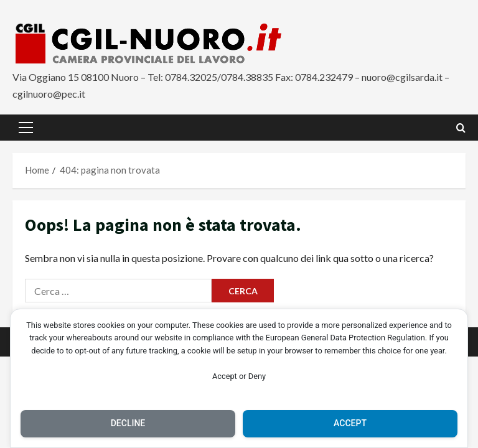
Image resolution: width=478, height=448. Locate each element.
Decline (128, 423)
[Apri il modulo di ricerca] (461, 128)
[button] (26, 128)
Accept (350, 423)
